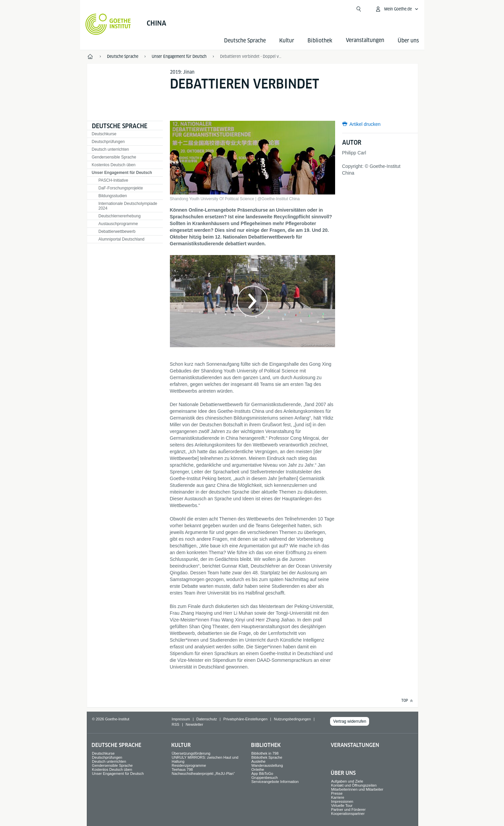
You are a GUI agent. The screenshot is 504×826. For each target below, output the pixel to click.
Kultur (287, 41)
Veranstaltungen (355, 745)
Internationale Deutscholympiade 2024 (128, 206)
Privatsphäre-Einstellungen (245, 719)
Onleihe (258, 769)
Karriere (338, 797)
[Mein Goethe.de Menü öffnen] (397, 9)
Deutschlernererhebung (120, 216)
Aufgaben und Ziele (347, 781)
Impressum (181, 719)
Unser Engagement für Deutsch (122, 173)
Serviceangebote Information (275, 782)
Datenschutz (207, 719)
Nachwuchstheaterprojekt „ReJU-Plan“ (203, 774)
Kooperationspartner (348, 814)
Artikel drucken (365, 124)
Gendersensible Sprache (114, 157)
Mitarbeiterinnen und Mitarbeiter (357, 789)
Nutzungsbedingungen (292, 719)
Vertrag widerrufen (350, 721)
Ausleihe (258, 761)
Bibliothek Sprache (267, 757)
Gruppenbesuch (264, 778)
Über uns (408, 41)
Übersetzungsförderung (191, 753)
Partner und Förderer (348, 810)
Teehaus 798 (182, 769)
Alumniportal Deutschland (122, 239)
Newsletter (194, 724)
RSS (175, 724)
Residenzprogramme (189, 765)
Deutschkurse (104, 134)
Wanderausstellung (267, 765)
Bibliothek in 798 (265, 753)
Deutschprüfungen (108, 142)
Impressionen (342, 801)
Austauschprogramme (118, 224)
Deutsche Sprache (245, 41)
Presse (337, 793)
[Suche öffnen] (359, 9)
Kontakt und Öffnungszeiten (354, 785)
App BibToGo (262, 774)
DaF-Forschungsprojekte (121, 188)
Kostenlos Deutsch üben (114, 165)
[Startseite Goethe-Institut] (108, 24)
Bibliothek (320, 41)
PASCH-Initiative (113, 180)
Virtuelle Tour (342, 805)
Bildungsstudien (113, 196)
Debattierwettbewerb (117, 231)
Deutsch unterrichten (111, 149)
